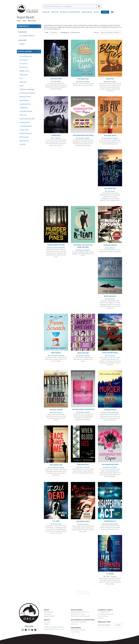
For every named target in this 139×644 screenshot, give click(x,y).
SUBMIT (118, 625)
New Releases (49, 612)
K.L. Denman (57, 138)
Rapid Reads (32, 21)
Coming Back (56, 135)
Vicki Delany (57, 81)
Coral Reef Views (56, 79)
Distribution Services (78, 630)
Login (105, 12)
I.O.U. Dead (56, 521)
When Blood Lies (83, 465)
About (55, 12)
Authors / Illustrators (70, 12)
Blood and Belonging (110, 353)
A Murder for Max (110, 410)
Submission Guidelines (79, 622)
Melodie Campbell (84, 82)
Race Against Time (56, 465)
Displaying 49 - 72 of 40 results (70, 32)
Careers (47, 624)
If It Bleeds (110, 574)
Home (19, 21)
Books (45, 12)
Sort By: (96, 32)
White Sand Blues (110, 296)
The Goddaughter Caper (110, 464)
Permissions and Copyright (80, 616)
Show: (47, 32)
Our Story (47, 622)
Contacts (101, 618)
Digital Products (49, 616)
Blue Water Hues (110, 188)
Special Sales (75, 632)
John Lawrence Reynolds (57, 248)
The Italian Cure (83, 79)
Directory (74, 624)
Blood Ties (110, 79)
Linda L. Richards (84, 467)
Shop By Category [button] (25, 52)
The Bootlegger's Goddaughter (83, 409)
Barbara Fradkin (111, 82)
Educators (87, 12)
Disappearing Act (110, 521)
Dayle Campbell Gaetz (111, 524)
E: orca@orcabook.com (106, 614)
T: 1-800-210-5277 (104, 612)
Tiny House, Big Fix (110, 136)
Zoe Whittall (111, 248)
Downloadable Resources (80, 612)
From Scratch (56, 353)
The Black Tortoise (56, 410)
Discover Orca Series (78, 614)
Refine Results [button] (23, 26)
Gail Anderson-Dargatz (111, 138)
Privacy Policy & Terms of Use (54, 629)
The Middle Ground (110, 245)
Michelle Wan (57, 524)
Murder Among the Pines (56, 245)
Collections (48, 614)
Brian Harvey (84, 524)
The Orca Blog (103, 616)
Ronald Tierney (57, 412)
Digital (96, 12)
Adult (24, 21)
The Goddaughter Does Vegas (83, 135)
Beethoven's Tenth (83, 521)
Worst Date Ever (83, 353)
